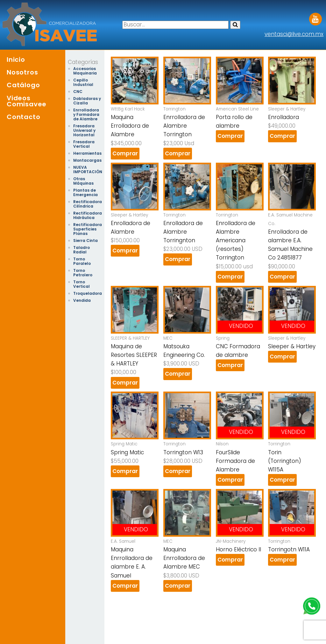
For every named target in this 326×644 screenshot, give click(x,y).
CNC (78, 92)
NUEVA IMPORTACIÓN (88, 170)
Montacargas (87, 160)
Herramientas (87, 153)
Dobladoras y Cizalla (87, 101)
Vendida (82, 300)
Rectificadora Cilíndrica (88, 204)
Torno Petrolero (83, 273)
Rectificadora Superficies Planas (88, 229)
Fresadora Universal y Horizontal (84, 130)
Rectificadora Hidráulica (88, 215)
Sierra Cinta (85, 241)
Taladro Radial (81, 250)
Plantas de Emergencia (85, 192)
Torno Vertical (81, 284)
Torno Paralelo (82, 261)
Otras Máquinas (83, 181)
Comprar (125, 153)
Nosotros (22, 72)
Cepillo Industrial (83, 82)
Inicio (16, 60)
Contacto (23, 117)
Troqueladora (88, 293)
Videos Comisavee (27, 101)
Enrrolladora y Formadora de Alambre (86, 114)
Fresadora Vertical (84, 144)
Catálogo (23, 85)
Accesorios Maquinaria (85, 71)
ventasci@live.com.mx (294, 34)
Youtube (315, 17)
